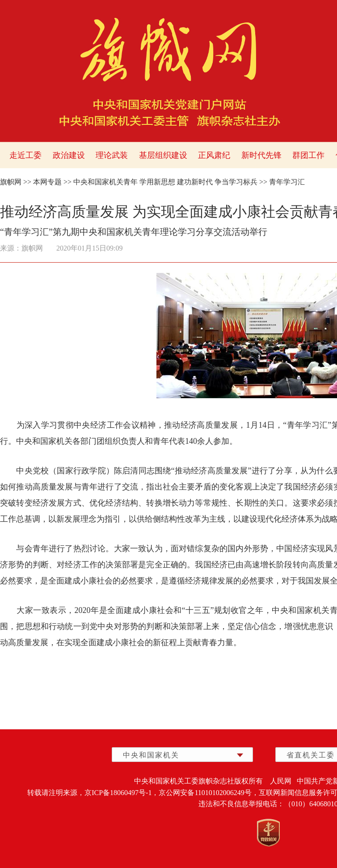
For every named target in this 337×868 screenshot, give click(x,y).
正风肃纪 (214, 155)
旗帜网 (11, 182)
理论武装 (112, 155)
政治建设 (69, 155)
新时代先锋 (261, 155)
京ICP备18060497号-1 (118, 793)
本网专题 (47, 182)
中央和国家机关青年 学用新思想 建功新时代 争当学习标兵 (165, 182)
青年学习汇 (287, 182)
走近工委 (25, 155)
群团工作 (308, 155)
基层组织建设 (163, 155)
